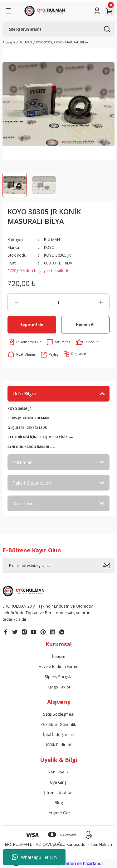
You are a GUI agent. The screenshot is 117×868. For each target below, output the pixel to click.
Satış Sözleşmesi (59, 714)
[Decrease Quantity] (16, 302)
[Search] (58, 29)
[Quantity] (58, 302)
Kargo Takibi (59, 687)
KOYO (49, 247)
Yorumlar (22, 462)
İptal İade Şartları (59, 734)
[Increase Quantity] (101, 302)
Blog (59, 802)
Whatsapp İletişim (34, 857)
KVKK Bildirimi (58, 745)
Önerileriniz (25, 503)
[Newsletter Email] (58, 565)
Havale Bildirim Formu (59, 666)
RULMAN (52, 239)
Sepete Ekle (32, 324)
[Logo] (46, 11)
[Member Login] (97, 11)
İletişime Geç (58, 813)
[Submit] (109, 565)
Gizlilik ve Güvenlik (59, 724)
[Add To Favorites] (24, 342)
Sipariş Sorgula (58, 677)
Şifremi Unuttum (58, 792)
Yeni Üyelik (58, 772)
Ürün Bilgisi (24, 393)
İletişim (59, 656)
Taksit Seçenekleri (32, 483)
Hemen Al (85, 324)
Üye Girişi (59, 782)
